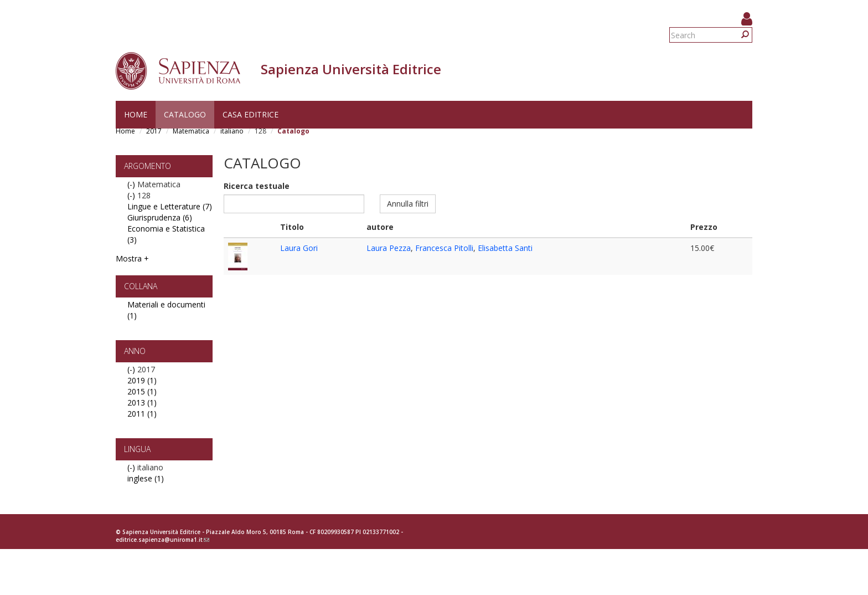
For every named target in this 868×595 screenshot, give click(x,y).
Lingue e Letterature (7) (170, 206)
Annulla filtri (408, 204)
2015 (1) (142, 391)
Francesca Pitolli (444, 248)
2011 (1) (142, 414)
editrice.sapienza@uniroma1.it (162, 540)
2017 (154, 131)
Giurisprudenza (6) (160, 217)
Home (136, 114)
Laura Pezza (389, 248)
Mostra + (132, 258)
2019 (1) (142, 380)
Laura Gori (299, 248)
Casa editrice (250, 114)
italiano (232, 131)
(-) (132, 184)
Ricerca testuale (257, 186)
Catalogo (185, 114)
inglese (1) (146, 478)
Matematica (191, 131)
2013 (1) (142, 402)
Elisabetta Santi (505, 248)
